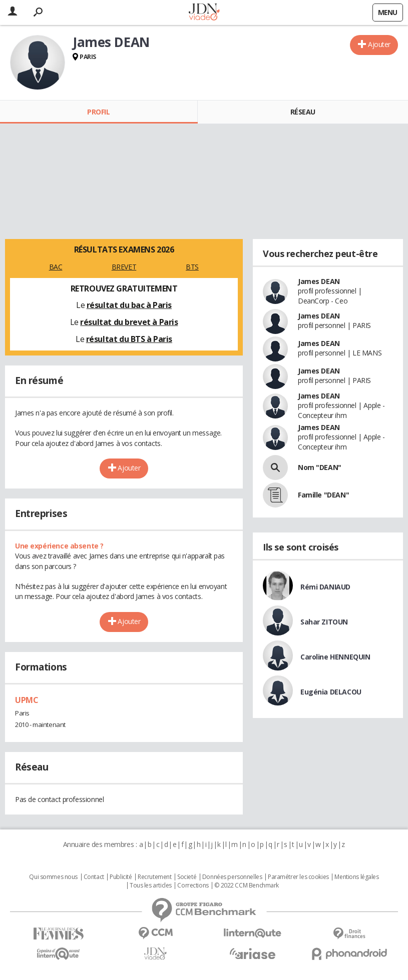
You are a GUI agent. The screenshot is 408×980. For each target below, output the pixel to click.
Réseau (303, 112)
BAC (56, 267)
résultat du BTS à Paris (129, 339)
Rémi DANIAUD (325, 587)
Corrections (193, 885)
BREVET (124, 267)
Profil (98, 112)
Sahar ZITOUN (324, 622)
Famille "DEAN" (323, 495)
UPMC (27, 700)
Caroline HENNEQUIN (335, 657)
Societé (187, 877)
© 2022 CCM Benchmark (247, 885)
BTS (192, 267)
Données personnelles (232, 877)
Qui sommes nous (53, 877)
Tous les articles (151, 885)
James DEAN (319, 281)
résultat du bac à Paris (129, 305)
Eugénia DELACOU (331, 692)
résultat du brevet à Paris (129, 322)
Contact (94, 877)
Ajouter (379, 44)
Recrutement (154, 877)
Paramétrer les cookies (298, 877)
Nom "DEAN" (320, 467)
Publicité (121, 877)
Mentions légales (356, 877)
